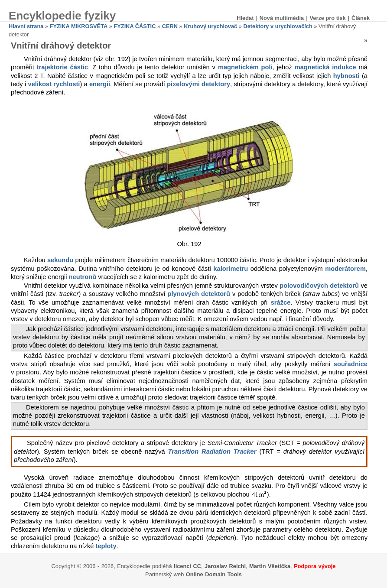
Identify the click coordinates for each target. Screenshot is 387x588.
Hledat (245, 18)
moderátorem (345, 269)
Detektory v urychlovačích (278, 26)
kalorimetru (231, 269)
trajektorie (52, 67)
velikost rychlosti (54, 84)
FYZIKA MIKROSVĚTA (79, 26)
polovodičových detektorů (319, 286)
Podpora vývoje (315, 566)
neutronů (83, 277)
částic (79, 67)
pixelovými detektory (198, 84)
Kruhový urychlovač (210, 26)
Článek (361, 18)
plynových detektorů (199, 294)
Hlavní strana (26, 26)
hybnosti (346, 76)
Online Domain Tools (214, 574)
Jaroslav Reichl (225, 566)
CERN (170, 26)
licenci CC (187, 566)
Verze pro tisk (327, 18)
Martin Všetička (270, 566)
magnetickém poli (245, 67)
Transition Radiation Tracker (212, 452)
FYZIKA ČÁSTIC (135, 26)
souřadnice (351, 364)
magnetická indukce (325, 67)
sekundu (60, 260)
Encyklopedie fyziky (62, 16)
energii (100, 84)
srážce (281, 302)
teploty (106, 546)
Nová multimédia (282, 18)
